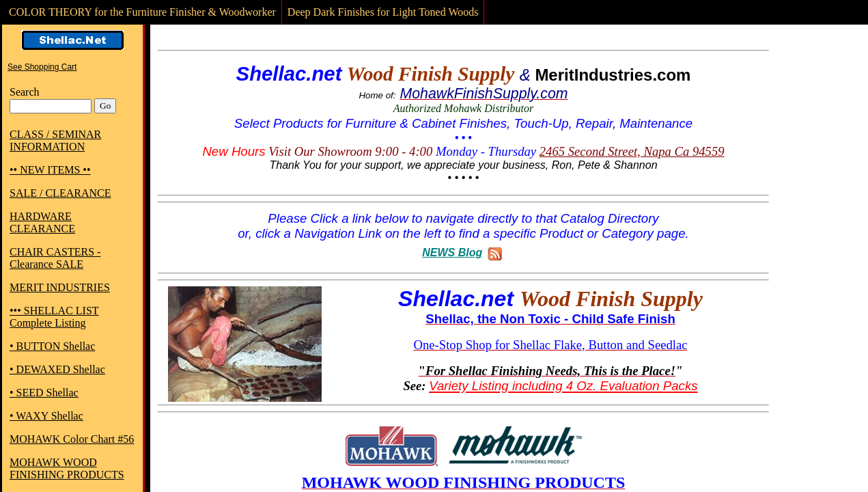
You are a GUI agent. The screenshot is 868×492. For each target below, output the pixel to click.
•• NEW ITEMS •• (50, 170)
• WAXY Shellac (46, 416)
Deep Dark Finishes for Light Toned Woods (383, 12)
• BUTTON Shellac (52, 346)
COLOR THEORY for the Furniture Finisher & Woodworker (142, 12)
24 (546, 151)
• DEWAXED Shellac (57, 369)
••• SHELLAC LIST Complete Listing (54, 317)
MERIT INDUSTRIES (60, 287)
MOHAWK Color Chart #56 (72, 439)
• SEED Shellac (44, 393)
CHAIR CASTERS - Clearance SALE (55, 258)
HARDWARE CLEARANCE (42, 222)
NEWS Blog (452, 252)
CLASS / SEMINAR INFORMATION (55, 140)
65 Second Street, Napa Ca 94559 (638, 151)
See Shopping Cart (42, 67)
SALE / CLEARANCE (60, 193)
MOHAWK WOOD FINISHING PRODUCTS (67, 468)
